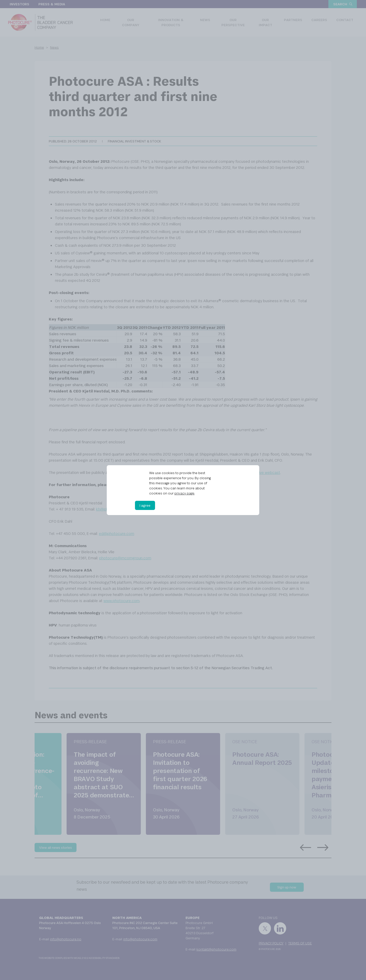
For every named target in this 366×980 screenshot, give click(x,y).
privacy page (184, 493)
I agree (145, 505)
